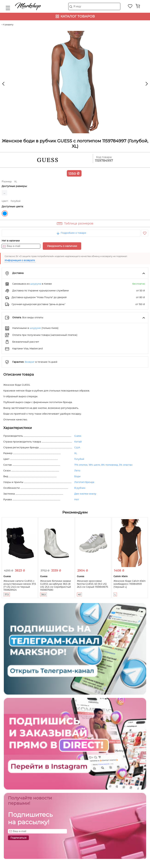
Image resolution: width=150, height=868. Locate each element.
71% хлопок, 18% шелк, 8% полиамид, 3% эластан (103, 465)
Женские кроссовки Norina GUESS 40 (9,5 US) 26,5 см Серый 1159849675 (92, 584)
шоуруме (35, 328)
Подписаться (18, 838)
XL (76, 453)
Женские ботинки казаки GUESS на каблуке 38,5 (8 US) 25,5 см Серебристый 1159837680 (56, 585)
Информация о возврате (20, 260)
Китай (78, 442)
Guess (78, 436)
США (77, 447)
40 (79, 594)
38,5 (43, 594)
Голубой (5, 213)
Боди (77, 476)
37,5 (7, 594)
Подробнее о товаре (71, 233)
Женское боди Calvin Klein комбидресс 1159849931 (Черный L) (130, 584)
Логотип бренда (84, 482)
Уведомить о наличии (62, 246)
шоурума (36, 284)
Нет (77, 499)
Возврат (30, 362)
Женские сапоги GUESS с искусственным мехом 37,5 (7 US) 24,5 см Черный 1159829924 (20, 585)
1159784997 (104, 161)
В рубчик (80, 488)
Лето (77, 471)
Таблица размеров (79, 223)
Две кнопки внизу (85, 494)
